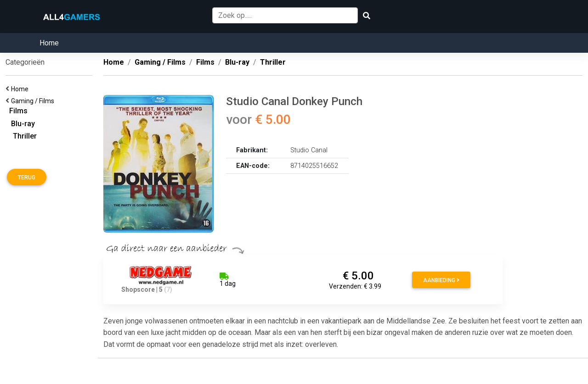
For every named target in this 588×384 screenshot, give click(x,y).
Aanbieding (441, 280)
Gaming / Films (34, 101)
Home (49, 43)
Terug (27, 178)
